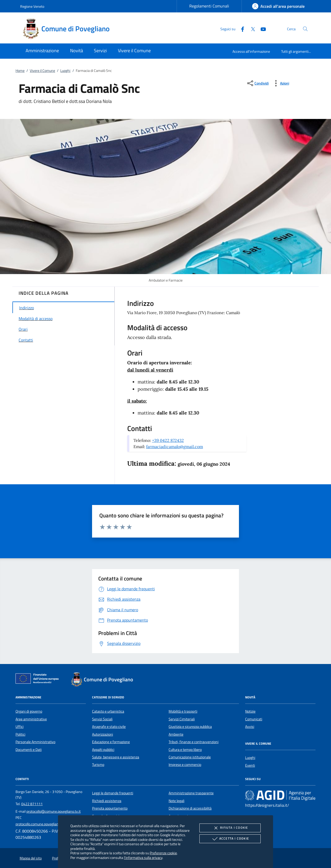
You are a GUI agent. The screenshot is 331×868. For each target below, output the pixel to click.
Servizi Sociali (102, 719)
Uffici (20, 727)
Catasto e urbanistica (108, 711)
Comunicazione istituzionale (190, 757)
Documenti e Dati (29, 750)
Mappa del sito (31, 858)
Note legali (176, 801)
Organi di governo (29, 711)
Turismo (98, 765)
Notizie (250, 711)
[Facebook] (240, 29)
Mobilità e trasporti (183, 711)
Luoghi (65, 71)
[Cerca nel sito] (305, 29)
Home (20, 71)
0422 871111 (32, 804)
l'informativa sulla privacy (143, 858)
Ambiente (176, 734)
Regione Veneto (32, 6)
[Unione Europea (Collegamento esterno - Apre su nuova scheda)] (39, 680)
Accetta (230, 839)
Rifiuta (230, 828)
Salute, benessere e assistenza (116, 757)
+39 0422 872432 (168, 440)
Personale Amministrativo (35, 742)
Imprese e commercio (185, 765)
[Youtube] (261, 29)
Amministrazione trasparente (191, 793)
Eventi (250, 765)
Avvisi (250, 727)
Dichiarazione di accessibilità (190, 808)
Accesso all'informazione (251, 51)
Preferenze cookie (163, 853)
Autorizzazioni (103, 734)
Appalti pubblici (103, 750)
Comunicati (254, 719)
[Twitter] (251, 29)
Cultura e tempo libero (185, 750)
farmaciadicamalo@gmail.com (175, 447)
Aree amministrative (31, 719)
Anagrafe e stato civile (109, 727)
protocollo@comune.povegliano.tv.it (54, 811)
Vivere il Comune (42, 71)
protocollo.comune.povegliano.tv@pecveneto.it (51, 824)
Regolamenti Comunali (209, 6)
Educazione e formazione (111, 742)
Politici (20, 734)
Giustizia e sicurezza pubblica (190, 727)
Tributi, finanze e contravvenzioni (194, 742)
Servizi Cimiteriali (182, 719)
